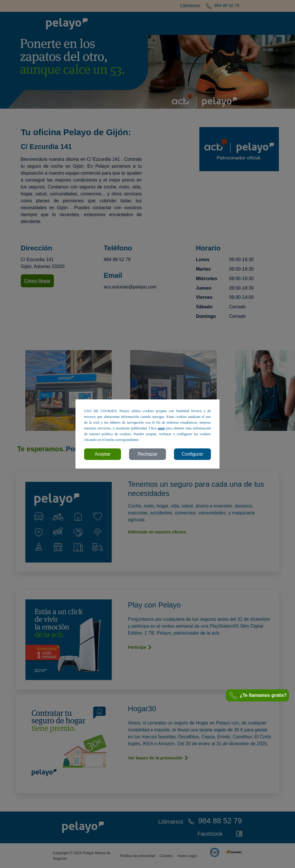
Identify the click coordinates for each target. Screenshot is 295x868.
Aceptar (102, 454)
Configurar (193, 454)
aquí (161, 428)
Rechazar (147, 454)
